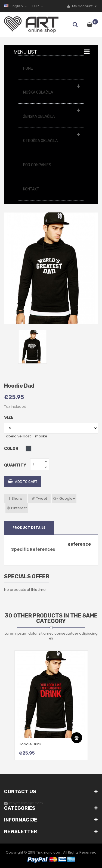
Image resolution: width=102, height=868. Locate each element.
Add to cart (23, 482)
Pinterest (19, 508)
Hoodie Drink (30, 744)
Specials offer (27, 576)
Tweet (42, 498)
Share (17, 498)
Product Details (29, 528)
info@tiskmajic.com (26, 803)
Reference (79, 544)
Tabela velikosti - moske (26, 436)
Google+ (67, 498)
